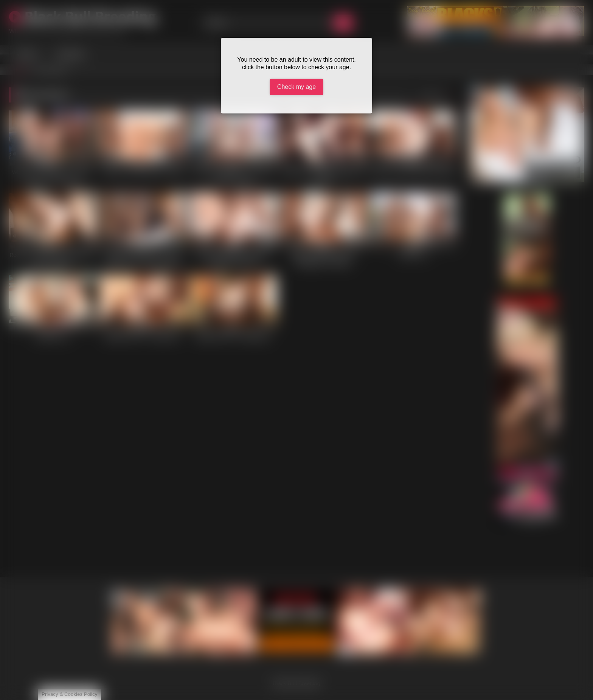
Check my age (296, 87)
